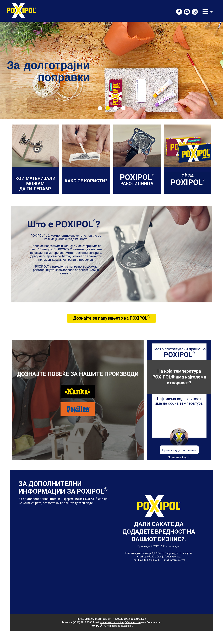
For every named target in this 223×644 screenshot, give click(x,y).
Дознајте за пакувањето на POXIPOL (111, 318)
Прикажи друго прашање (179, 450)
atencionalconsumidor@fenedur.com (120, 622)
